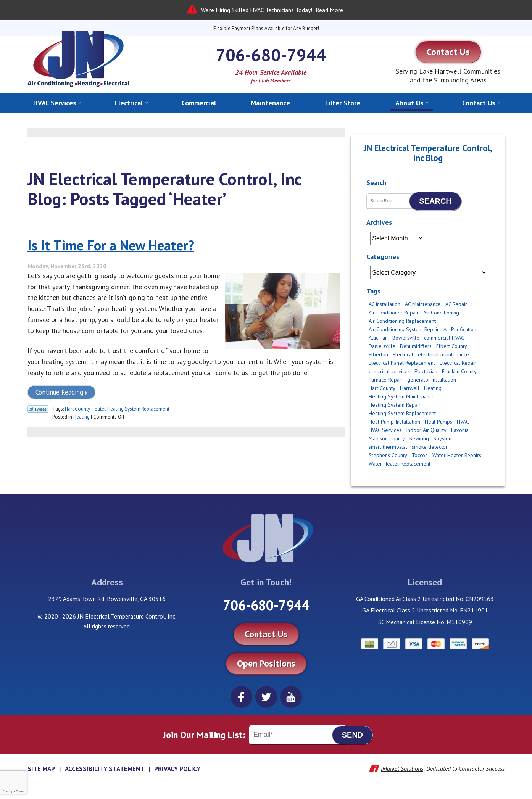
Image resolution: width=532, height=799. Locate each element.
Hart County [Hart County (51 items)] (382, 388)
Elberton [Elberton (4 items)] (378, 354)
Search (435, 201)
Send (353, 735)
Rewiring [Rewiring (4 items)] (419, 438)
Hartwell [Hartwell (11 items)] (410, 388)
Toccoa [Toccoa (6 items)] (420, 455)
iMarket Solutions (402, 768)
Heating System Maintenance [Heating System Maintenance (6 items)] (402, 396)
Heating (81, 417)
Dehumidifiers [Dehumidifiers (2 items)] (416, 346)
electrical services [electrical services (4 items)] (389, 371)
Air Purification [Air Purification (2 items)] (460, 329)
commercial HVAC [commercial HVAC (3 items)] (444, 338)
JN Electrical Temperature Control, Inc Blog (428, 153)
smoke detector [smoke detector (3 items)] (430, 447)
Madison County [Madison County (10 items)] (387, 438)
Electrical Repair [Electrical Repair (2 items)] (458, 363)
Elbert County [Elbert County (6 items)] (452, 346)
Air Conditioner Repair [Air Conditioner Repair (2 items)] (394, 313)
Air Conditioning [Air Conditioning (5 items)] (441, 313)
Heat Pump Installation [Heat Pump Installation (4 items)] (394, 422)
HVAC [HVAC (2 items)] (463, 422)
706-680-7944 (271, 55)
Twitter (266, 697)
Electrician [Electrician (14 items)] (426, 371)
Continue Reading (59, 392)
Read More (329, 10)
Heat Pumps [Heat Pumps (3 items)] (438, 422)
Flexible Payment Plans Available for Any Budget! (266, 28)
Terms (20, 791)
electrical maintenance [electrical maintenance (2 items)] (443, 354)
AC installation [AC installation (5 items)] (384, 304)
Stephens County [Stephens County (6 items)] (388, 455)
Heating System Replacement (138, 409)
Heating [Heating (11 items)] (433, 388)
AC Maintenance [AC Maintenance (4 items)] (423, 304)
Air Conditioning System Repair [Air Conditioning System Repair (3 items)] (404, 329)
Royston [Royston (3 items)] (443, 438)
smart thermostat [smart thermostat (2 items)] (388, 447)
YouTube (291, 697)
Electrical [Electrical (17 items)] (403, 354)
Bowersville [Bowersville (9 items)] (406, 338)
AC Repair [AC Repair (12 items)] (456, 304)
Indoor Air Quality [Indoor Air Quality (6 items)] (426, 430)
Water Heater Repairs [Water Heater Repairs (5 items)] (457, 455)
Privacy (7, 791)
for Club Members (271, 81)
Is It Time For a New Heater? (111, 245)
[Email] (298, 735)
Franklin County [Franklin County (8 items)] (459, 371)
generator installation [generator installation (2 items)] (432, 380)
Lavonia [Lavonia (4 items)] (460, 430)
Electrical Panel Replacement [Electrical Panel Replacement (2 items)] (402, 363)
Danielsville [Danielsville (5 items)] (382, 346)
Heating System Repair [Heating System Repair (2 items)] (395, 405)
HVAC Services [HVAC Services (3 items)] (385, 430)
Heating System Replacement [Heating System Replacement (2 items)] (402, 413)
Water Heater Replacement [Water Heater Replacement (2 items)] (400, 464)
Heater (98, 409)
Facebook (241, 697)
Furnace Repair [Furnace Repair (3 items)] (386, 380)
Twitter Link (38, 409)
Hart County (77, 409)
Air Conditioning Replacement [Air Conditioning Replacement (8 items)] (402, 321)
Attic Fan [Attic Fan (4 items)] (378, 338)
